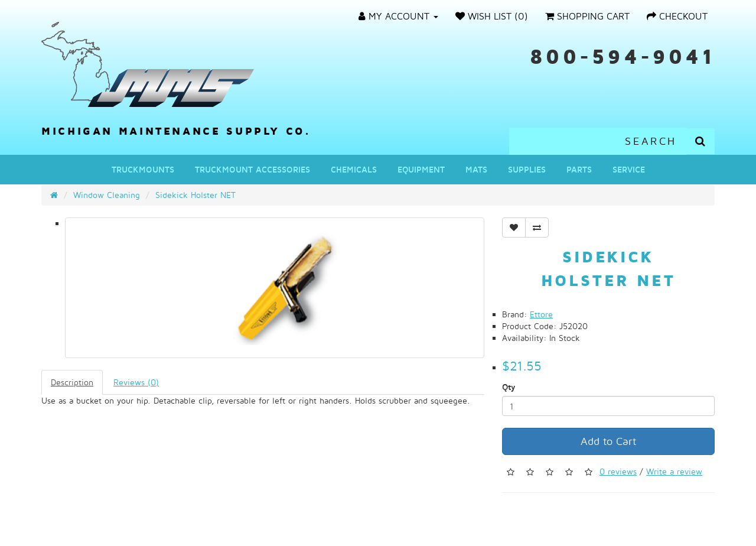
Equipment (421, 169)
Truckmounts (143, 169)
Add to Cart (608, 441)
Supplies (527, 169)
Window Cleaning (107, 195)
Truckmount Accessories (252, 169)
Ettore (541, 314)
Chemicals (354, 169)
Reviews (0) (136, 382)
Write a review (674, 471)
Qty (509, 387)
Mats (476, 169)
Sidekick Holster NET (195, 195)
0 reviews (618, 471)
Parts (579, 169)
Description (72, 382)
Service (629, 169)
